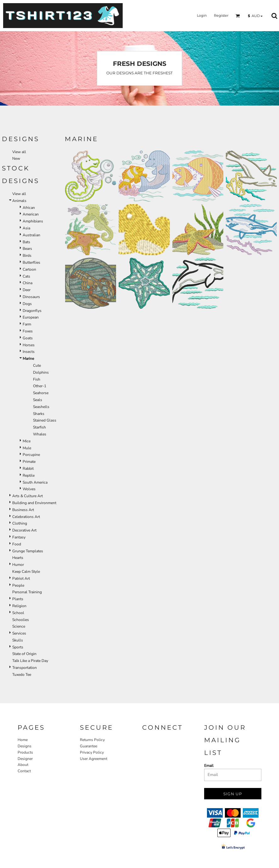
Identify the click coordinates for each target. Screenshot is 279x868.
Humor (18, 565)
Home (23, 740)
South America (35, 482)
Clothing (20, 523)
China (28, 283)
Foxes (28, 331)
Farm (27, 324)
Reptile (29, 475)
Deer (27, 290)
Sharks (39, 414)
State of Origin (24, 654)
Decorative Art (24, 530)
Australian (31, 235)
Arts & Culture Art (28, 496)
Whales (40, 434)
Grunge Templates (28, 551)
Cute (37, 365)
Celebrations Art (26, 517)
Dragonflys (32, 311)
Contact (24, 771)
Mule (27, 448)
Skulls (18, 640)
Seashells (41, 407)
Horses (29, 345)
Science (19, 626)
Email (209, 766)
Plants (18, 599)
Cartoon (29, 269)
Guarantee (89, 746)
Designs (25, 746)
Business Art (23, 510)
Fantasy (19, 537)
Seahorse (41, 393)
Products (25, 752)
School (18, 613)
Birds (27, 256)
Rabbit (28, 468)
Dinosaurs (31, 297)
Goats (28, 338)
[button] (238, 16)
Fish (37, 379)
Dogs (27, 304)
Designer (25, 759)
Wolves (29, 489)
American (31, 214)
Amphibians (33, 221)
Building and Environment (34, 503)
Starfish (39, 427)
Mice (27, 441)
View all (19, 152)
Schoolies (21, 620)
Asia (26, 228)
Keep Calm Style (26, 572)
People (18, 585)
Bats (26, 242)
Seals (38, 400)
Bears (27, 249)
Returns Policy (92, 740)
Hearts (18, 558)
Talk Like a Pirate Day (30, 661)
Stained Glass (45, 420)
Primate (29, 462)
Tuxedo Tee (22, 675)
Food (17, 544)
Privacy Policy (92, 752)
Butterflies (31, 262)
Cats (26, 276)
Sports (18, 647)
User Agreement (94, 759)
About (23, 765)
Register (221, 15)
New (16, 158)
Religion (19, 606)
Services (19, 633)
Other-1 (40, 386)
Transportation (25, 668)
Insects (29, 352)
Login (202, 15)
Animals (19, 201)
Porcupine (31, 455)
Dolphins (41, 372)
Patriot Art (21, 578)
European (31, 317)
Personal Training (27, 592)
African (29, 208)
